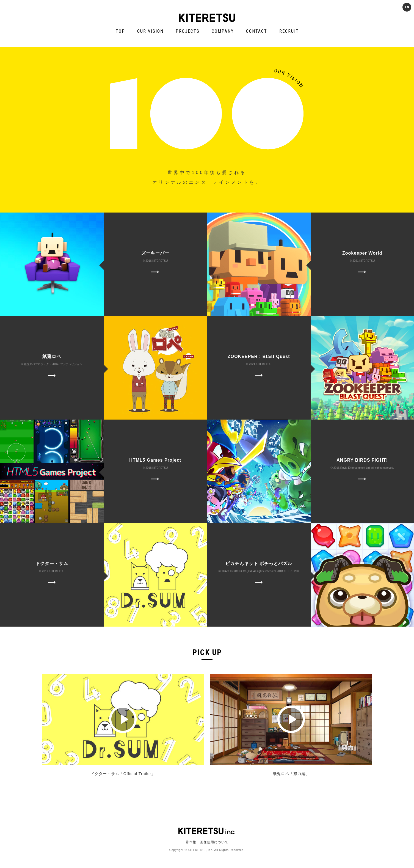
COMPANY (223, 31)
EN (407, 7)
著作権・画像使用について (207, 842)
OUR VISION (150, 31)
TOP (120, 31)
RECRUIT (289, 31)
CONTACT (257, 31)
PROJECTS (188, 31)
